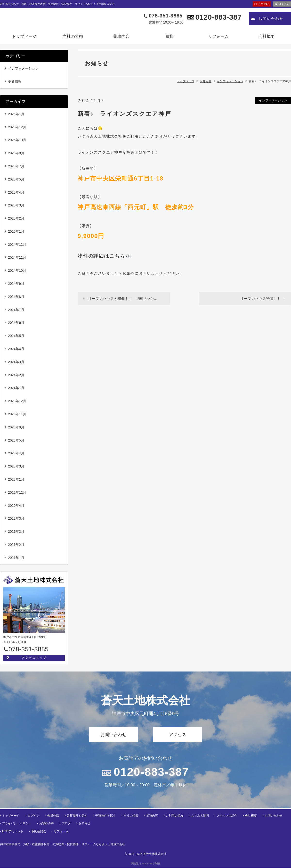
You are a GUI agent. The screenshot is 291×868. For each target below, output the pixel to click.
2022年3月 (16, 520)
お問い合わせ (271, 20)
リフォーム (218, 38)
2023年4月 (16, 455)
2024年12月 (17, 246)
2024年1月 (16, 390)
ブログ (66, 824)
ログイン (284, 4)
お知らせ (84, 824)
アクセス (178, 736)
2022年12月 (17, 494)
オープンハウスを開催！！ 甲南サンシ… (123, 300)
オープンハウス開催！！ (260, 300)
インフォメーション (273, 102)
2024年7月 (16, 311)
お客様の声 (47, 824)
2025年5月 (16, 181)
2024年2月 (16, 377)
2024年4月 (16, 351)
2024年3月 (16, 363)
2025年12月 (17, 129)
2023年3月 (16, 468)
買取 (170, 38)
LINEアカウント (13, 832)
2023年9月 (16, 429)
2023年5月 (16, 442)
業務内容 (121, 38)
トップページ (24, 38)
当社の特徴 (73, 38)
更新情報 (15, 83)
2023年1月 (16, 481)
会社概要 (267, 38)
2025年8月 (16, 155)
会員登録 (263, 4)
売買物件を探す (105, 816)
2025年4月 (16, 194)
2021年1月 (16, 559)
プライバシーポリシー (17, 824)
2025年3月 (16, 207)
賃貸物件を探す (77, 816)
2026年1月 (16, 115)
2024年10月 (17, 272)
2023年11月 (17, 416)
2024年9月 (16, 285)
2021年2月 (16, 546)
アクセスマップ (34, 659)
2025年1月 (16, 233)
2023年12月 (17, 403)
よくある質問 (200, 816)
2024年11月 (17, 259)
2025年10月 (17, 142)
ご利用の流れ (175, 816)
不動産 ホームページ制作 (145, 864)
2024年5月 (16, 337)
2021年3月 (16, 533)
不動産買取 (39, 832)
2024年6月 (16, 324)
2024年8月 (16, 298)
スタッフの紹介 (227, 816)
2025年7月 (16, 168)
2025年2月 (16, 220)
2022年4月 (16, 507)
